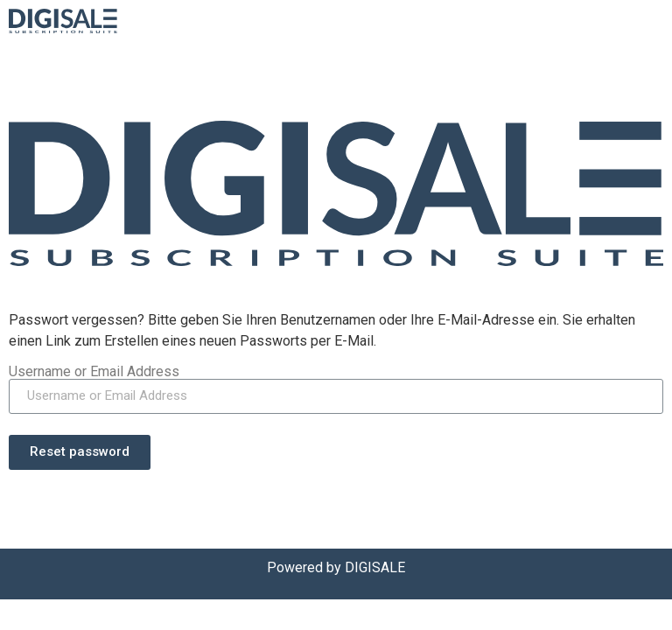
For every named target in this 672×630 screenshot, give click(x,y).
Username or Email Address (94, 372)
